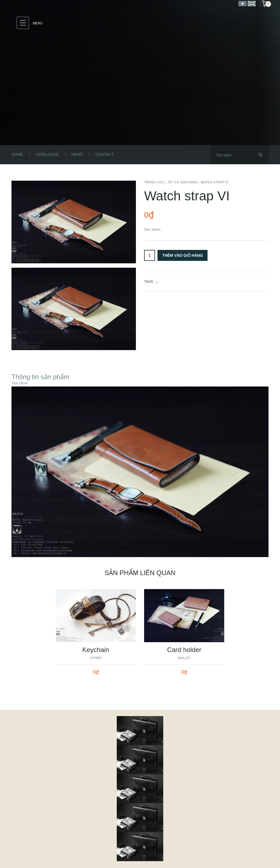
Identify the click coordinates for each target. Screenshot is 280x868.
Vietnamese (243, 3)
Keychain (96, 650)
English (252, 3)
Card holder (184, 650)
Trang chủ (154, 182)
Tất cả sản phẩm (182, 182)
